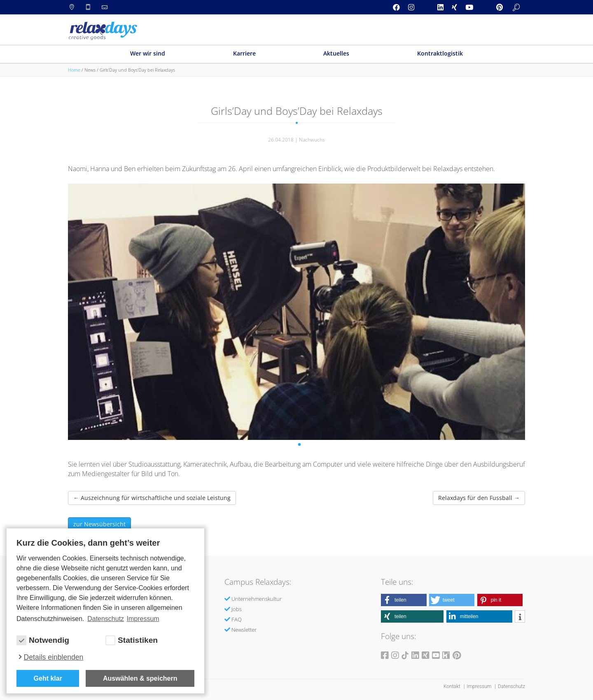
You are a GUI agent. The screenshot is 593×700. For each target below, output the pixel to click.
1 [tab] (301, 446)
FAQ (237, 619)
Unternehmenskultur (257, 599)
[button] (404, 600)
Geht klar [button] (48, 678)
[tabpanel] (296, 312)
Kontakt (453, 686)
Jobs (237, 609)
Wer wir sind (148, 53)
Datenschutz (511, 686)
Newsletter (244, 630)
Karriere (244, 53)
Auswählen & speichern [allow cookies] (140, 678)
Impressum (480, 686)
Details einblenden (54, 657)
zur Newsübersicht (99, 524)
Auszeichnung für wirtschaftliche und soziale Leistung (152, 498)
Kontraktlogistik (440, 53)
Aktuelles (336, 53)
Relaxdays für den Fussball (479, 498)
